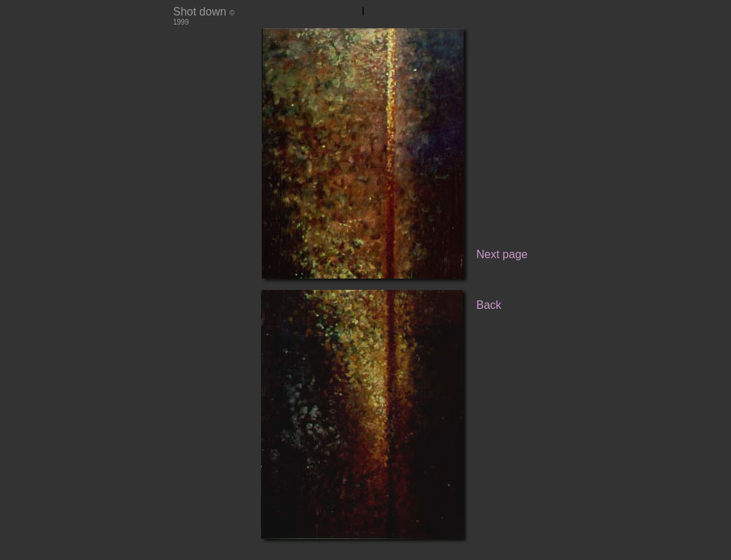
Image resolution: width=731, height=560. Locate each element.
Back (489, 305)
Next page (502, 254)
